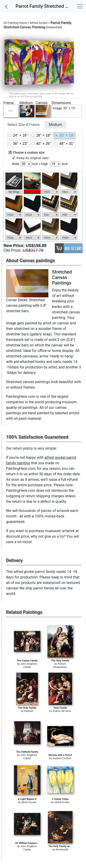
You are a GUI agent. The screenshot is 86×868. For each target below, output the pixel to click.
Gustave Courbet (62, 758)
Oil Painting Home (15, 23)
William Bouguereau (60, 665)
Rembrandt (62, 850)
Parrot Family (61, 23)
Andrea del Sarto (62, 711)
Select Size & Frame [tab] (23, 125)
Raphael (29, 711)
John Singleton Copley (29, 665)
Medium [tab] (55, 125)
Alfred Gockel (39, 23)
